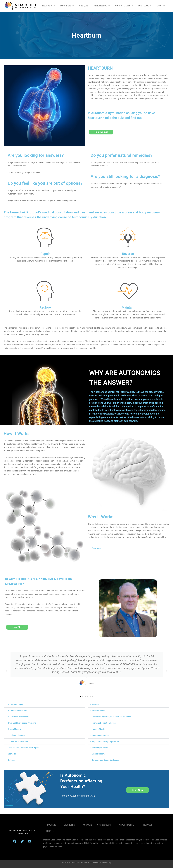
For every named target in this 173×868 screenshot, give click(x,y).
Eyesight (96, 704)
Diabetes (12, 760)
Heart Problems (99, 711)
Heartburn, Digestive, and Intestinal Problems (112, 717)
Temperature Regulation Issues (106, 760)
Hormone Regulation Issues (104, 723)
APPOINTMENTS (124, 6)
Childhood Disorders (17, 735)
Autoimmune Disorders (18, 711)
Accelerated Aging (16, 704)
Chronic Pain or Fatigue (18, 741)
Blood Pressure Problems (19, 717)
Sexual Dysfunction (101, 748)
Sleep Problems (99, 754)
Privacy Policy (105, 863)
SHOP (161, 6)
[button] (129, 548)
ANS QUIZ (84, 6)
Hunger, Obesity (99, 729)
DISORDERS (67, 6)
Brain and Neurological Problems (23, 723)
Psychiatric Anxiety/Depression (106, 741)
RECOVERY (49, 6)
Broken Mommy (15, 729)
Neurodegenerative (100, 735)
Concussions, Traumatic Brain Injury (24, 748)
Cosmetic (12, 754)
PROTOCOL (145, 6)
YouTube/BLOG (102, 6)
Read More (97, 548)
